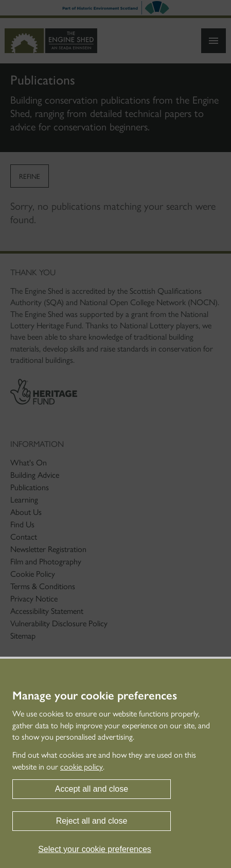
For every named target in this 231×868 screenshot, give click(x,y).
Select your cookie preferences (95, 849)
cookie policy (82, 767)
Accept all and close (92, 789)
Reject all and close (92, 821)
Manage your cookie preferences (95, 696)
